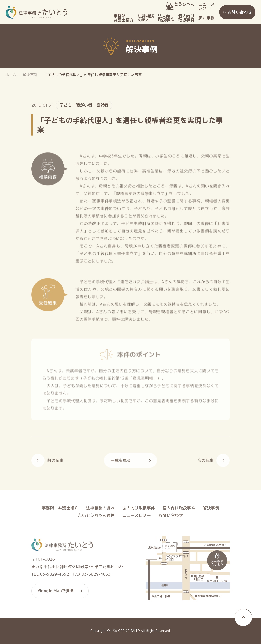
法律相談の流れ (146, 18)
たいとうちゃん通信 (180, 6)
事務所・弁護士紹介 (124, 18)
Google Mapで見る (56, 593)
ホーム (11, 75)
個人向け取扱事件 (186, 18)
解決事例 (207, 18)
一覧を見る (121, 462)
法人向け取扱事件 (166, 18)
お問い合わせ (240, 12)
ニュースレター (207, 6)
